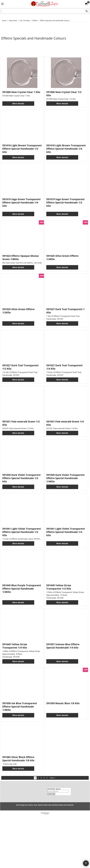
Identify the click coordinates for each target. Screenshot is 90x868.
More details (18, 103)
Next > (53, 831)
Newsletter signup (54, 842)
